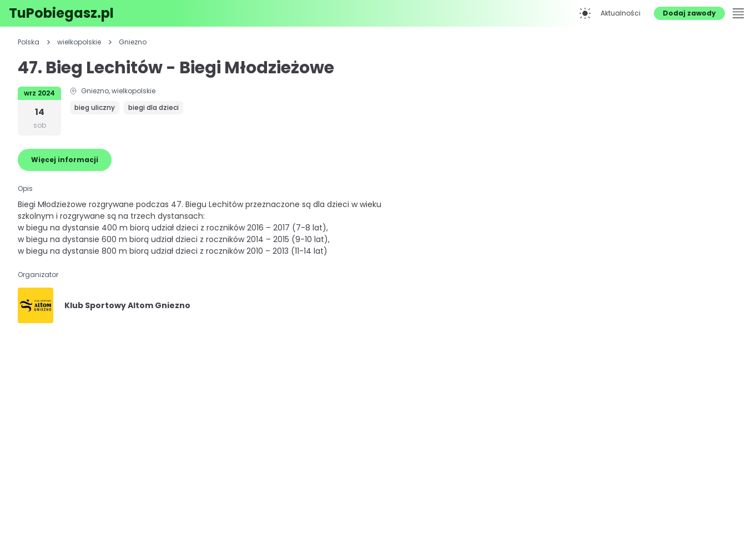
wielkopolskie (79, 42)
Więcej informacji (65, 160)
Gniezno (133, 42)
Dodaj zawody (689, 13)
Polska (29, 42)
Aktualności (621, 13)
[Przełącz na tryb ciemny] (585, 13)
